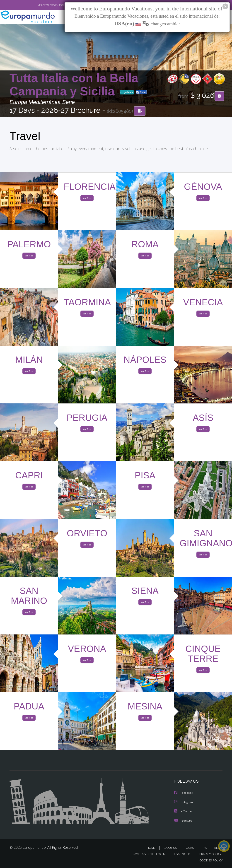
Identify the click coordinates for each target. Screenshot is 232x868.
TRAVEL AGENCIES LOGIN (145, 854)
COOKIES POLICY (210, 860)
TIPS (205, 848)
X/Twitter (183, 811)
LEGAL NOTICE (180, 854)
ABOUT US (171, 848)
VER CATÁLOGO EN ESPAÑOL (43, 5)
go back (127, 93)
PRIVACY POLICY (209, 854)
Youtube (183, 821)
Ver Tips (87, 199)
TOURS (190, 848)
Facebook (184, 793)
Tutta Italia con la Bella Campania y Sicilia (74, 85)
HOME (153, 848)
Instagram (184, 802)
